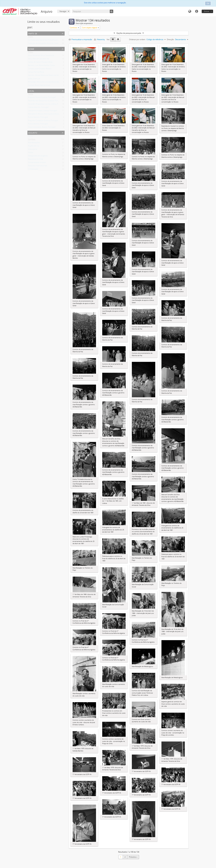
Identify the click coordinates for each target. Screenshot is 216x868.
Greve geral (33, 150)
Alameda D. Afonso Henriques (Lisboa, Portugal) (48, 114)
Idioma (190, 11)
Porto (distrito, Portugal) (38, 124)
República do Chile (35, 160)
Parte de (33, 33)
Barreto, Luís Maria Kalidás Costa (41, 66)
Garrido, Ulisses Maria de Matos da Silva (44, 76)
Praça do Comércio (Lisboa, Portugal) (43, 121)
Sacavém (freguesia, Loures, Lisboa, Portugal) (46, 104)
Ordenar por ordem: (137, 39)
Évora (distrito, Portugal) (38, 118)
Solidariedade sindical (37, 163)
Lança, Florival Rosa (36, 73)
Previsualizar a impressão (80, 39)
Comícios (32, 140)
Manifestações (34, 143)
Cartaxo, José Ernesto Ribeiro (40, 69)
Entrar (207, 11)
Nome (31, 49)
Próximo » (133, 857)
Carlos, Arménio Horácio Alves (40, 63)
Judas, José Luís (34, 79)
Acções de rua (34, 146)
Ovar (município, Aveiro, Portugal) (42, 128)
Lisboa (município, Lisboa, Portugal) (42, 111)
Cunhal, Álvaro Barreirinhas (39, 86)
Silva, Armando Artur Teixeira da (41, 56)
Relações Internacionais (38, 166)
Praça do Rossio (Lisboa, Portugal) (42, 98)
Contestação (33, 170)
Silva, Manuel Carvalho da (38, 59)
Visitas (31, 153)
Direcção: (171, 39)
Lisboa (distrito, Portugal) (38, 108)
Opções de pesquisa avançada (129, 33)
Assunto (33, 133)
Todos (31, 37)
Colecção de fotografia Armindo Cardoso (45, 44)
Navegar (63, 11)
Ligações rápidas (197, 11)
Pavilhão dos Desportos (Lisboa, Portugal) (45, 101)
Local (31, 91)
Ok (208, 3)
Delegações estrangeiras (38, 156)
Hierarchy (100, 39)
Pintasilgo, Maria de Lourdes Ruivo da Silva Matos (48, 82)
